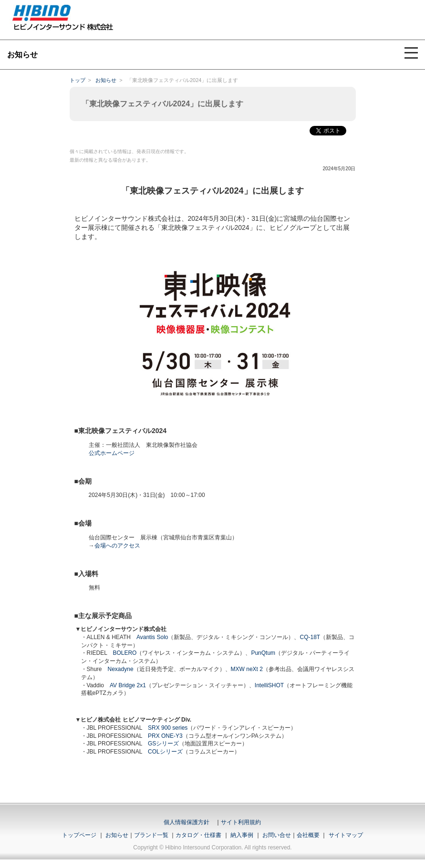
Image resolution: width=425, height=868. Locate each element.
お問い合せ (277, 835)
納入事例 (241, 835)
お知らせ (106, 80)
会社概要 (308, 835)
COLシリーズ (165, 752)
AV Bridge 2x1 (128, 685)
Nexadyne (121, 669)
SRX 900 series (168, 728)
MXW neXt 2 (247, 669)
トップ (78, 80)
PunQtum (263, 653)
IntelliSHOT (269, 685)
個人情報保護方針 (187, 822)
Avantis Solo (152, 637)
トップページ (79, 835)
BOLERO (124, 653)
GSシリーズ (163, 744)
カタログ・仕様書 (198, 835)
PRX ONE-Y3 (165, 736)
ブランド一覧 (151, 835)
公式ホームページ (112, 453)
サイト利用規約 (241, 822)
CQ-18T (310, 637)
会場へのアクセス (117, 546)
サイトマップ (346, 835)
